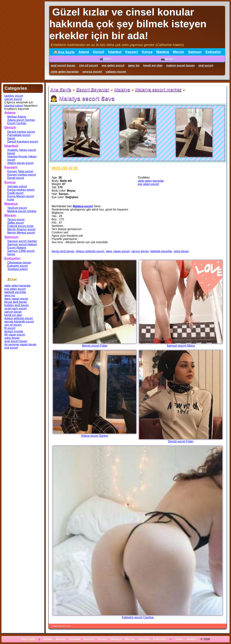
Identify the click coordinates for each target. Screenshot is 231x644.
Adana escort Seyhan (21, 120)
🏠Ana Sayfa (64, 52)
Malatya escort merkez (158, 89)
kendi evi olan (153, 65)
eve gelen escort (113, 65)
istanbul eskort (14, 106)
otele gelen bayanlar (65, 72)
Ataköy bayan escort (20, 163)
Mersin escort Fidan (95, 346)
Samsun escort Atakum (22, 244)
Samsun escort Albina (181, 346)
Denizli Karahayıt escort (23, 142)
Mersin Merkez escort (21, 233)
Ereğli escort (15, 193)
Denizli (99, 52)
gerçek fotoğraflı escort (19, 322)
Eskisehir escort (18, 266)
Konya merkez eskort (21, 190)
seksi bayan (181, 251)
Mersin (179, 52)
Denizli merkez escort (21, 132)
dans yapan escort (118, 251)
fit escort (10, 328)
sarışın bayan (140, 251)
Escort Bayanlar (93, 89)
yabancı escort (116, 72)
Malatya (163, 52)
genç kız (134, 65)
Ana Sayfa (61, 89)
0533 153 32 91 (65, 168)
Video (179, 639)
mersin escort (13, 99)
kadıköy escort (14, 96)
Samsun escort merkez (22, 241)
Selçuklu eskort (17, 186)
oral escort (206, 65)
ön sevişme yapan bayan (20, 344)
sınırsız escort (92, 72)
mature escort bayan (180, 65)
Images (192, 639)
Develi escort (16, 178)
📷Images (168, 59)
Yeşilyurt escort (17, 208)
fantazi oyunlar (14, 331)
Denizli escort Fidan (181, 441)
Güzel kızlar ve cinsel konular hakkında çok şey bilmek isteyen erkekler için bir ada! (128, 24)
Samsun (195, 52)
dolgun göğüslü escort (90, 251)
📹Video (105, 59)
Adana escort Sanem (95, 436)
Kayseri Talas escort (20, 171)
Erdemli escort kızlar (20, 226)
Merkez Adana (17, 117)
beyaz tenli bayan (63, 251)
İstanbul (115, 52)
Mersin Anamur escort (21, 229)
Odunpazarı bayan (19, 263)
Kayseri (132, 52)
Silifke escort (16, 223)
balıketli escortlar (161, 251)
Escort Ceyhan (17, 123)
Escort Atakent (17, 248)
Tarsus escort (16, 219)
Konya (147, 52)
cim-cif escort (88, 65)
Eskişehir (213, 52)
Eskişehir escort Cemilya (138, 617)
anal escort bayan (63, 65)
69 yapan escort (15, 335)
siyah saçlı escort (16, 308)
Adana (84, 52)
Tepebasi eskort (17, 269)
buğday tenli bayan (17, 305)
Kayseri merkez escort (22, 175)
